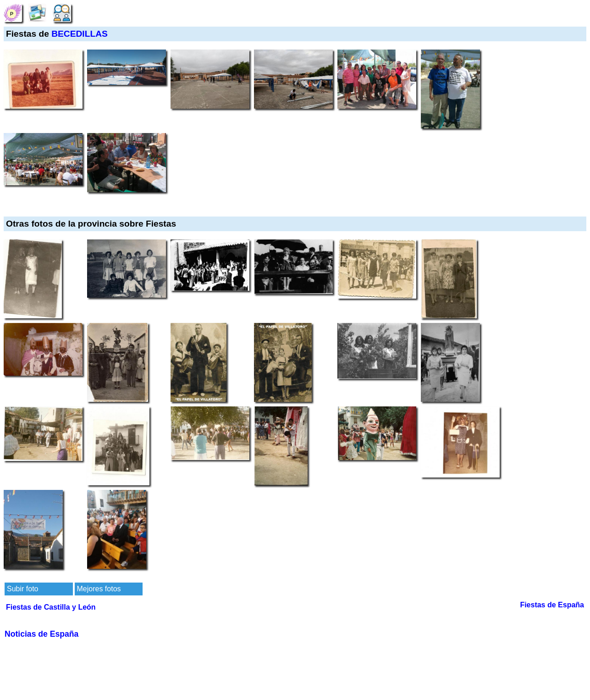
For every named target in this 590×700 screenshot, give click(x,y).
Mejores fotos (99, 589)
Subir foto (22, 589)
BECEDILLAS (80, 34)
